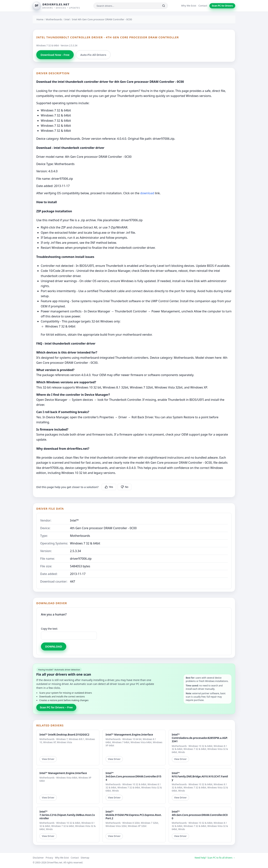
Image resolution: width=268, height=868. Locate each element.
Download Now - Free (55, 55)
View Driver (48, 759)
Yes (109, 487)
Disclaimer (38, 858)
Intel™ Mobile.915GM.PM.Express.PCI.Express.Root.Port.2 (134, 815)
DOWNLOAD (54, 646)
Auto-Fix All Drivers (93, 55)
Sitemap (85, 858)
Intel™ (74, 520)
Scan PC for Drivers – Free (56, 707)
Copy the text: (49, 629)
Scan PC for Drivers (222, 6)
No (125, 487)
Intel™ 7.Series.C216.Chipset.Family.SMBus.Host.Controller (67, 815)
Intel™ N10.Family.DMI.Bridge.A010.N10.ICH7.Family (200, 776)
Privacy (49, 858)
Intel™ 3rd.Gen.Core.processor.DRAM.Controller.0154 (133, 776)
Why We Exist (189, 6)
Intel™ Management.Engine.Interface (129, 734)
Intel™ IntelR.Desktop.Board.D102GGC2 (64, 734)
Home (40, 19)
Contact (203, 6)
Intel (67, 19)
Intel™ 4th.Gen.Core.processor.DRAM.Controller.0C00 (200, 815)
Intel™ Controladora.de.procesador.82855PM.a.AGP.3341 (200, 738)
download (147, 193)
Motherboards (54, 19)
